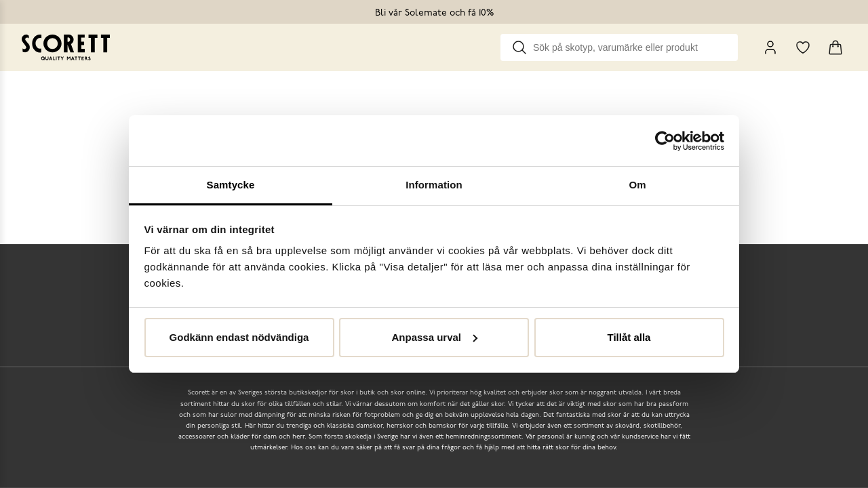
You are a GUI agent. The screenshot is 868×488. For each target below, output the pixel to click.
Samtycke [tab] (231, 185)
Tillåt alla (629, 337)
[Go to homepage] (66, 47)
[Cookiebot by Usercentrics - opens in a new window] (665, 141)
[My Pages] (770, 47)
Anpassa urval (434, 337)
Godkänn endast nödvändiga (239, 337)
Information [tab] (434, 185)
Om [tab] (637, 185)
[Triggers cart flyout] (835, 47)
